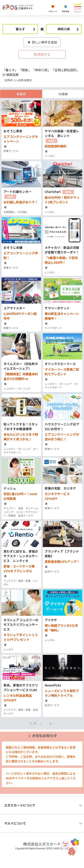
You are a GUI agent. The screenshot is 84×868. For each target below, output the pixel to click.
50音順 (63, 94)
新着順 (21, 94)
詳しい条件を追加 (42, 42)
